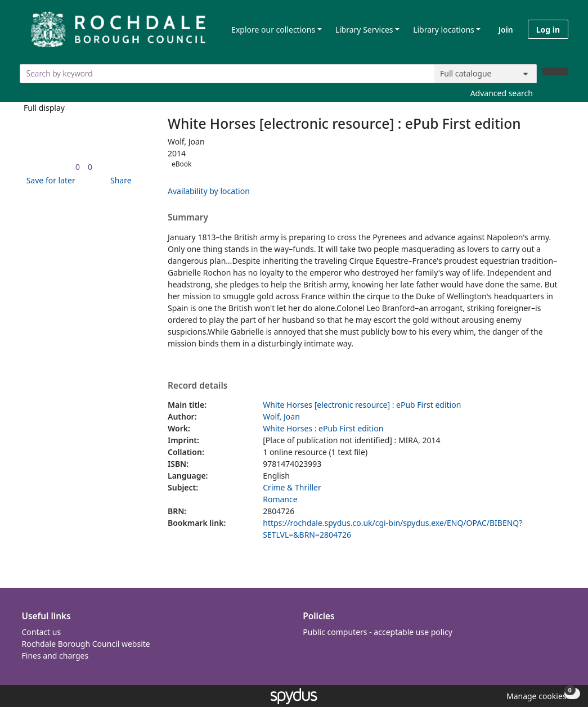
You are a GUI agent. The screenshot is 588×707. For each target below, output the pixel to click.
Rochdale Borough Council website (86, 644)
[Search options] (486, 74)
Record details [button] (198, 386)
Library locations (444, 30)
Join (506, 30)
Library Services (364, 30)
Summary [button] (188, 218)
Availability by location (209, 191)
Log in (548, 30)
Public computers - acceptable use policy (378, 632)
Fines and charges (55, 656)
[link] (78, 167)
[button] (49, 180)
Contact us (42, 632)
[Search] (555, 71)
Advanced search (502, 93)
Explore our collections (273, 30)
